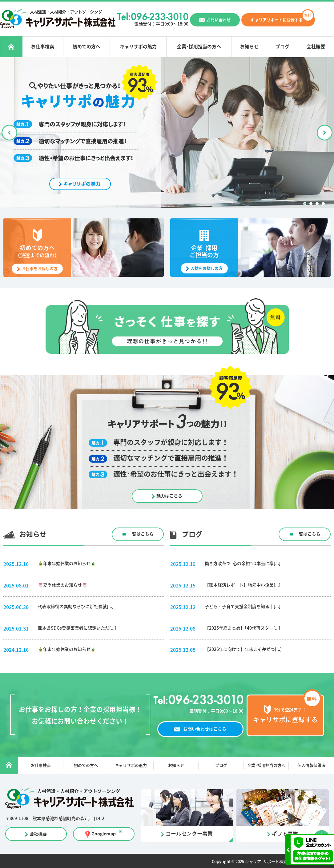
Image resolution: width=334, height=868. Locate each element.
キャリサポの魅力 (138, 47)
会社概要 (316, 47)
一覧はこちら (138, 535)
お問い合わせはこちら (205, 730)
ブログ (282, 47)
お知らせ (249, 47)
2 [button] (311, 204)
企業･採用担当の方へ (199, 47)
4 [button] (323, 204)
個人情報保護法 (311, 766)
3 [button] (317, 204)
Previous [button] (10, 133)
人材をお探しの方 (207, 269)
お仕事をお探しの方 (40, 269)
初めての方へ (87, 47)
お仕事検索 (43, 47)
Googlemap (102, 834)
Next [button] (324, 133)
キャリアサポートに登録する (277, 20)
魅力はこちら (169, 496)
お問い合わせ (219, 20)
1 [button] (305, 204)
